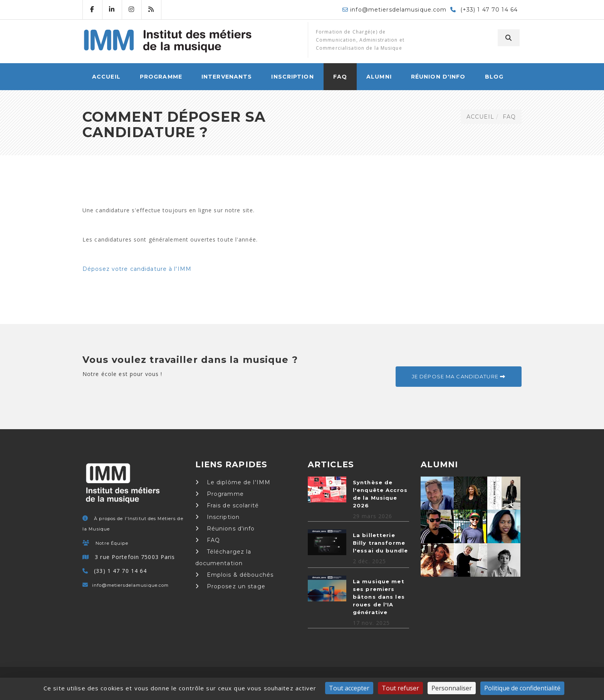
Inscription (292, 77)
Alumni (379, 77)
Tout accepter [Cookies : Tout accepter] (349, 688)
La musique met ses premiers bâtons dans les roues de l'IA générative (379, 597)
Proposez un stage (230, 586)
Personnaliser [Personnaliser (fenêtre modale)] (452, 688)
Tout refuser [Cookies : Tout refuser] (400, 688)
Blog (494, 77)
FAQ (340, 77)
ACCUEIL (106, 77)
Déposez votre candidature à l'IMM (137, 269)
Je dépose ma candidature (459, 376)
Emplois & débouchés (235, 575)
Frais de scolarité (227, 505)
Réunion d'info (438, 77)
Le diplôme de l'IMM (233, 482)
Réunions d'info (225, 529)
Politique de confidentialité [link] (522, 688)
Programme (161, 77)
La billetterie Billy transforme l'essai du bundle (380, 543)
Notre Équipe (112, 543)
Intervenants (227, 77)
